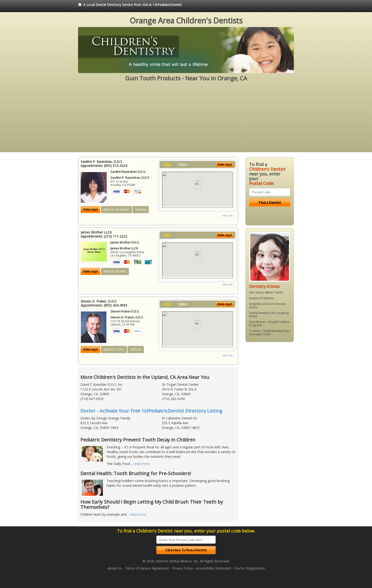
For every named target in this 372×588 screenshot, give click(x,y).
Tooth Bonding (272, 331)
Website (141, 209)
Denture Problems (261, 298)
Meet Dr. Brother (115, 271)
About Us (115, 568)
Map (167, 164)
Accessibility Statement (214, 568)
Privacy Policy (182, 568)
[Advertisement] (186, 119)
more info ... (229, 216)
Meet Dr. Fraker (114, 349)
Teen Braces (257, 322)
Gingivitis (255, 304)
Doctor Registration (250, 568)
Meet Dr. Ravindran (116, 209)
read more (142, 464)
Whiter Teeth (274, 292)
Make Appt (91, 209)
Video (183, 164)
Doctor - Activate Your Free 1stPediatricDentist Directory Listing (151, 411)
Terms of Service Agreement (147, 568)
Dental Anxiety (259, 313)
